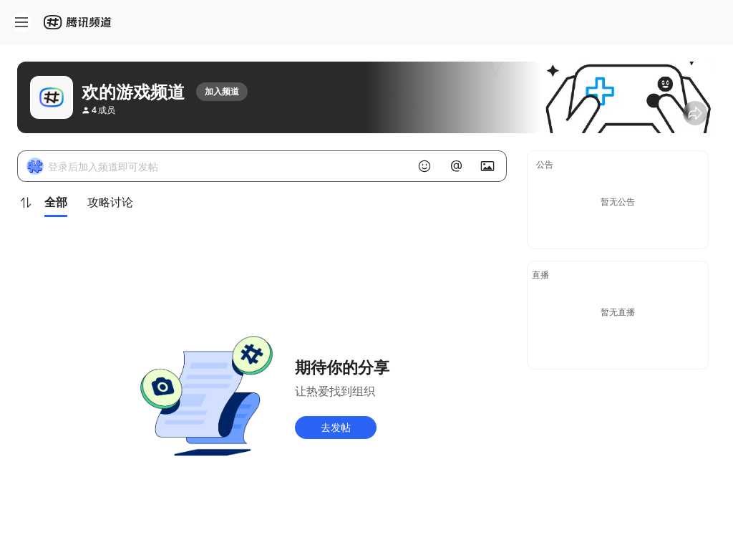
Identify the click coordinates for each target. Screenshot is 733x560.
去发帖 (336, 427)
